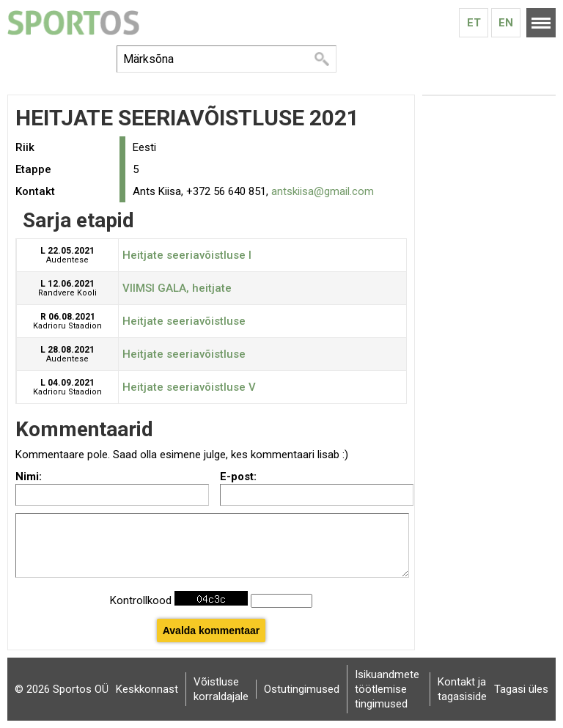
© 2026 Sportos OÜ (62, 689)
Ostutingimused (302, 689)
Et (474, 23)
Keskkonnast (147, 689)
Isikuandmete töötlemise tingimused (387, 689)
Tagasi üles (521, 689)
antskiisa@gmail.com (323, 191)
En (506, 23)
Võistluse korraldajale (221, 689)
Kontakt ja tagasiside (462, 689)
